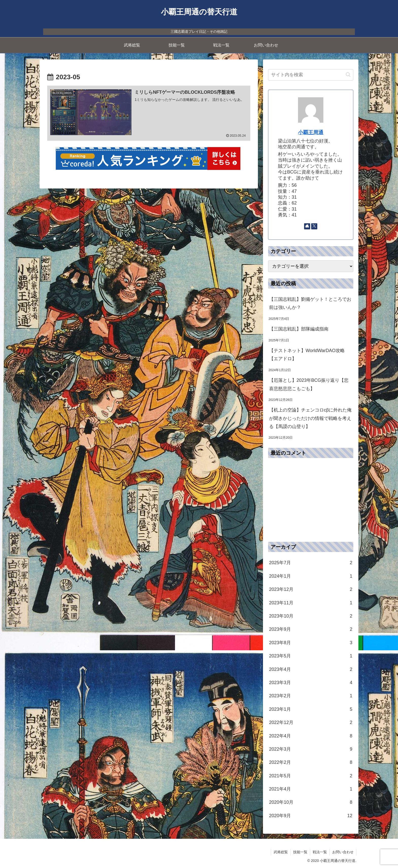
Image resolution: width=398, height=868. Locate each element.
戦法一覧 (320, 852)
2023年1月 (311, 709)
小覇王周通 (311, 132)
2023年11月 (311, 603)
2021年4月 (311, 789)
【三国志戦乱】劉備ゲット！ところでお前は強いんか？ (310, 303)
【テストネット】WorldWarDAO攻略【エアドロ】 (307, 355)
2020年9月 (311, 816)
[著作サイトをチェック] (307, 226)
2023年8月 (311, 643)
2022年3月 (311, 749)
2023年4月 (311, 669)
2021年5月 (311, 776)
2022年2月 (311, 762)
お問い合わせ (343, 852)
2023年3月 (311, 683)
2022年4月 (311, 736)
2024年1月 (311, 576)
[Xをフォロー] (314, 226)
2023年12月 (311, 589)
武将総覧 (281, 852)
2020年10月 (311, 802)
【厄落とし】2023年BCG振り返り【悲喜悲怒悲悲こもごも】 (309, 384)
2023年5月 (311, 656)
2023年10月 (311, 616)
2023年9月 (311, 629)
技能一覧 (300, 852)
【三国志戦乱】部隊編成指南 (299, 329)
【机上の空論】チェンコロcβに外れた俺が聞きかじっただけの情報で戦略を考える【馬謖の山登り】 (310, 418)
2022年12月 (311, 722)
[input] (311, 75)
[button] (348, 75)
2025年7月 (311, 563)
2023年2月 (311, 696)
